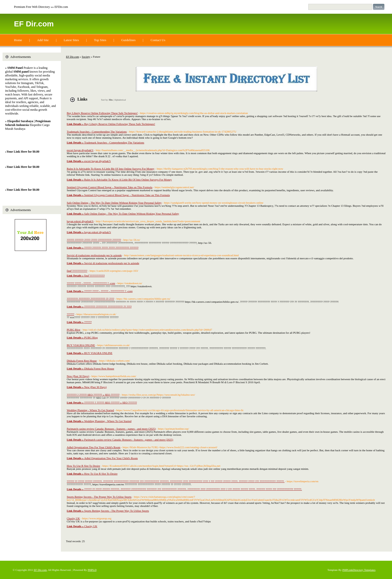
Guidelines (128, 40)
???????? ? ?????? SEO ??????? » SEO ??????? (93, 395)
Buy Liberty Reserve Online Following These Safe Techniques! (102, 113)
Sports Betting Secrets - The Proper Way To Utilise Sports (99, 497)
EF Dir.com (34, 24)
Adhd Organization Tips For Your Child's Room (93, 447)
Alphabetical (120, 100)
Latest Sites (71, 40)
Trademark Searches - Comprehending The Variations (97, 132)
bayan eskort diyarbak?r (80, 221)
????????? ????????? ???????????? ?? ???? (90, 299)
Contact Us (158, 40)
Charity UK (73, 518)
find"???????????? (77, 271)
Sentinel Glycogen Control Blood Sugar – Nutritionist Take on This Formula (109, 187)
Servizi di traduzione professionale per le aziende (94, 255)
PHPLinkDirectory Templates (359, 570)
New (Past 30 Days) (78, 376)
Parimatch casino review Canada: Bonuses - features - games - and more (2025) (111, 429)
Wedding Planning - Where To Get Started (90, 410)
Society (86, 57)
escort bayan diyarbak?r (80, 150)
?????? (70, 314)
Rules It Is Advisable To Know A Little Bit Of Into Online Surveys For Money (111, 169)
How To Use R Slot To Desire (83, 466)
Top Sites (100, 40)
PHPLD (92, 570)
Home (18, 40)
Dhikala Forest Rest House (82, 361)
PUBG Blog (74, 330)
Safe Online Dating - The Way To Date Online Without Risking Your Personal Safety (114, 203)
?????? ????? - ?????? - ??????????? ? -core (91, 283)
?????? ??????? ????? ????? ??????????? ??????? (94, 240)
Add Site (43, 40)
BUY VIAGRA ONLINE (81, 345)
